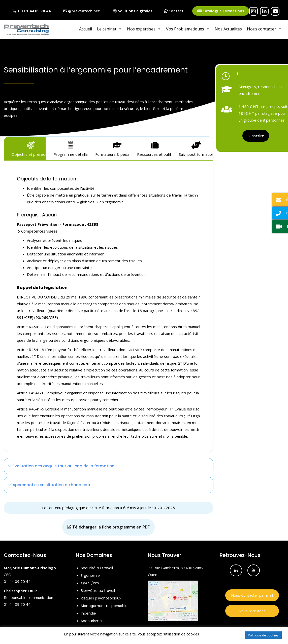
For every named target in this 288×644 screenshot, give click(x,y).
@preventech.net (82, 11)
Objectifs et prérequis (29, 148)
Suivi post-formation (196, 148)
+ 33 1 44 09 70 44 (32, 11)
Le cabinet (109, 29)
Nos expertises (144, 29)
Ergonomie (90, 575)
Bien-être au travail (98, 590)
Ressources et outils (154, 148)
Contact (174, 11)
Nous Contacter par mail (252, 594)
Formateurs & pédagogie (112, 148)
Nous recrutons (252, 610)
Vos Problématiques (188, 29)
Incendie (88, 612)
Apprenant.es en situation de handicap (49, 484)
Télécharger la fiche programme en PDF (108, 526)
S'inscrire (256, 135)
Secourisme (91, 620)
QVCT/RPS (90, 582)
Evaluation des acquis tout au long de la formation (61, 465)
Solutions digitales (133, 11)
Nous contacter (264, 29)
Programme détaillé (70, 148)
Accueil (86, 29)
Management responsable (104, 605)
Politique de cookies (263, 635)
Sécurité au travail (97, 567)
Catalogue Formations (221, 11)
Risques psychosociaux (101, 597)
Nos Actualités (228, 29)
